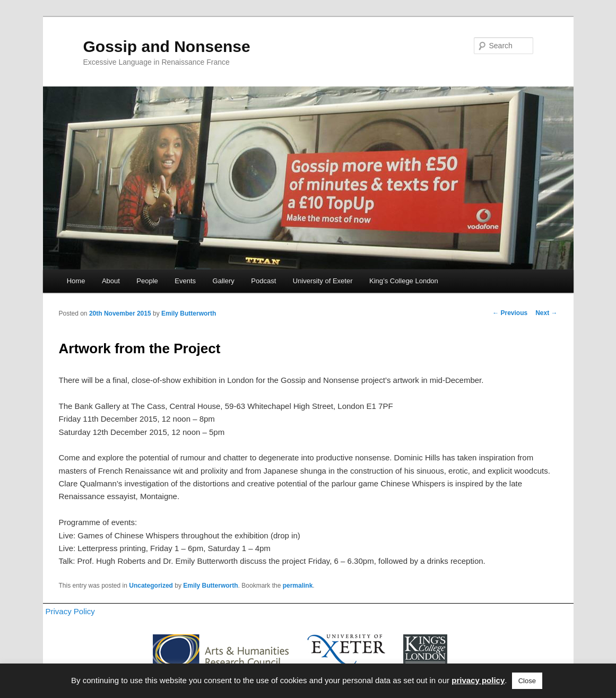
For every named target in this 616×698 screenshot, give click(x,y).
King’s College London (404, 281)
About (111, 281)
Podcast (263, 281)
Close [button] (527, 681)
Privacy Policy (70, 611)
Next (546, 313)
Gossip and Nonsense (167, 46)
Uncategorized (151, 586)
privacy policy (478, 680)
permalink (298, 586)
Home (76, 281)
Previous (510, 313)
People (147, 281)
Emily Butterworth (189, 313)
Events (185, 281)
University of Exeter (323, 281)
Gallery (224, 281)
